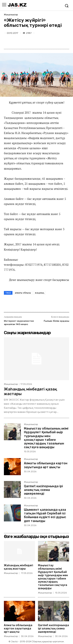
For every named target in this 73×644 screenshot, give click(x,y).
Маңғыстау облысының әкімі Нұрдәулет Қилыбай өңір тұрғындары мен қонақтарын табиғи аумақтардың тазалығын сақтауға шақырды (46, 438)
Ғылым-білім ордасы (56, 321)
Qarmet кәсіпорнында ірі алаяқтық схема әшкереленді (43, 490)
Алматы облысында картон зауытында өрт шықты (46, 465)
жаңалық (40, 293)
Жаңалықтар (11, 15)
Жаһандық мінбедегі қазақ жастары (18, 567)
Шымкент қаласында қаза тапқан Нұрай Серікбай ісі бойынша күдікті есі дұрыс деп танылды (45, 515)
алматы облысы (23, 293)
